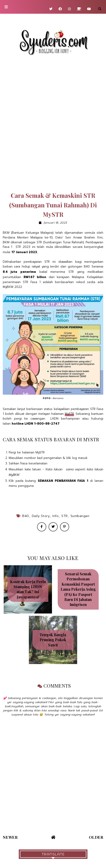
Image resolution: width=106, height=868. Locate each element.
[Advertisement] (53, 124)
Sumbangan (80, 516)
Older (96, 837)
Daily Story (41, 516)
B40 (26, 516)
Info (56, 516)
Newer (10, 837)
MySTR (69, 414)
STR (65, 516)
